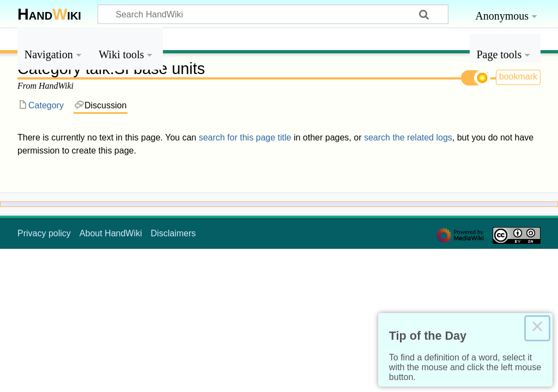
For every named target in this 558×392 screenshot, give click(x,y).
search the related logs (408, 137)
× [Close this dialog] (537, 328)
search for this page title (245, 137)
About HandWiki (111, 233)
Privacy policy (44, 233)
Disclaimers (174, 233)
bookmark (518, 76)
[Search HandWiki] (273, 14)
